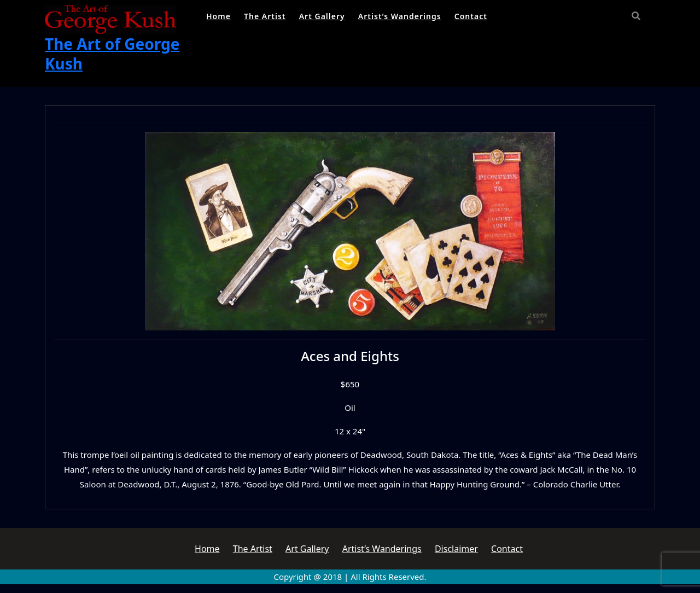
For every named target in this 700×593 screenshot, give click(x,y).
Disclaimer (456, 549)
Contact (471, 16)
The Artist (265, 16)
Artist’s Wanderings (400, 16)
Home (218, 16)
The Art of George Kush (112, 54)
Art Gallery (322, 16)
